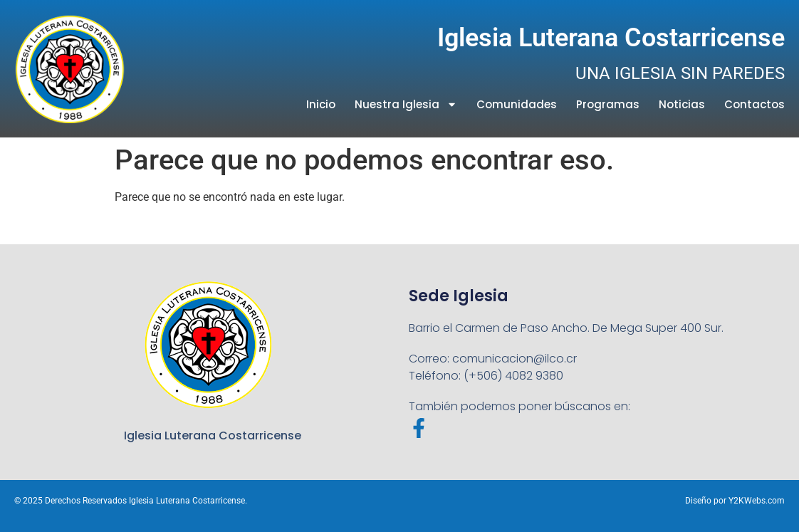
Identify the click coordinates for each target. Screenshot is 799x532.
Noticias (682, 104)
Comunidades (517, 104)
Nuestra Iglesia (406, 104)
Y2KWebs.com (757, 501)
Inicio (321, 104)
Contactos (754, 104)
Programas (608, 104)
